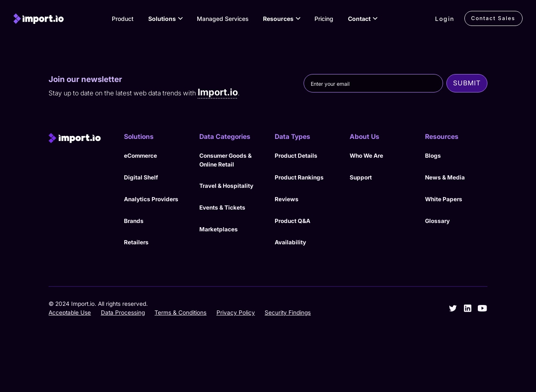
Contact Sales (493, 18)
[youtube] (482, 308)
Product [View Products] (123, 19)
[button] (165, 18)
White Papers (444, 199)
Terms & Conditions (180, 313)
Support (361, 177)
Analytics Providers (151, 199)
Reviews (287, 199)
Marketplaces (219, 229)
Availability (290, 242)
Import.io (218, 92)
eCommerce (140, 156)
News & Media (445, 177)
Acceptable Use (70, 313)
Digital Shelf (141, 177)
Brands (134, 221)
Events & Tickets (222, 208)
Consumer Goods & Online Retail (225, 160)
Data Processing (123, 313)
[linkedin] (468, 308)
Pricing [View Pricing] (324, 19)
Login (445, 19)
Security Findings (288, 313)
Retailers (136, 242)
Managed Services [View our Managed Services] (223, 19)
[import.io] (39, 19)
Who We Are (366, 156)
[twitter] (453, 308)
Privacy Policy (236, 313)
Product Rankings (299, 177)
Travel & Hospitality (226, 186)
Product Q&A (292, 221)
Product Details (296, 156)
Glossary (437, 221)
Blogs (433, 156)
